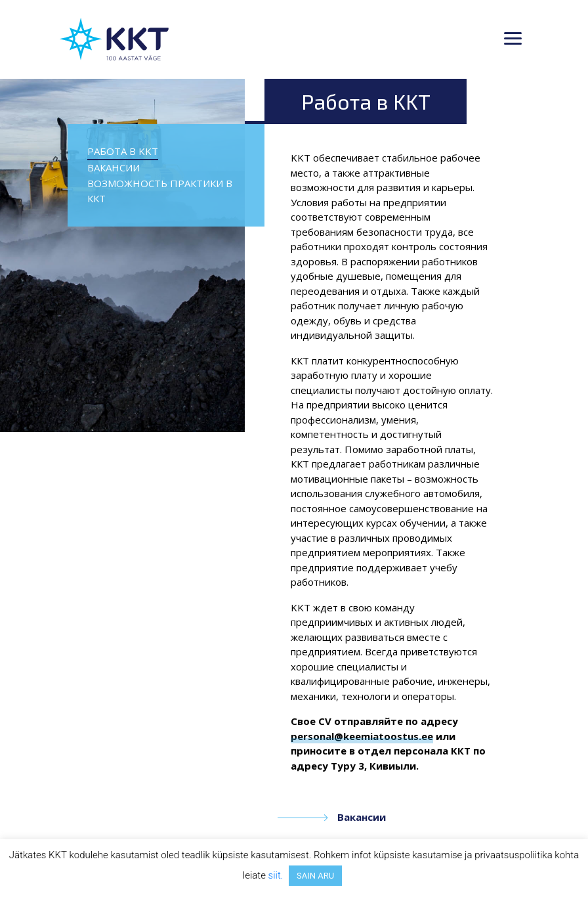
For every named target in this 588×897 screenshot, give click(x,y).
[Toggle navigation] (513, 39)
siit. (276, 875)
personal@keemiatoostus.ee (362, 736)
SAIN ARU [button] (315, 876)
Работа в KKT (123, 151)
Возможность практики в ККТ (160, 191)
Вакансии (114, 167)
